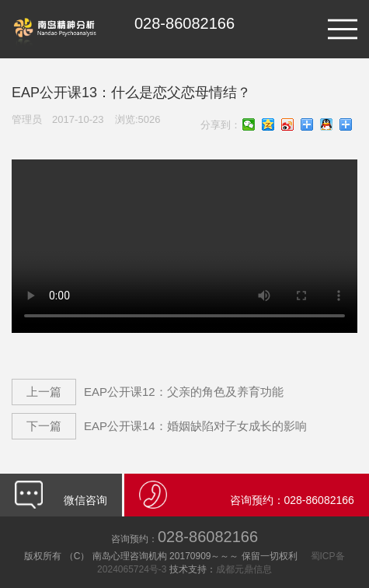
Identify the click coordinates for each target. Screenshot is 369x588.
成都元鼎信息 (244, 569)
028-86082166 (184, 537)
